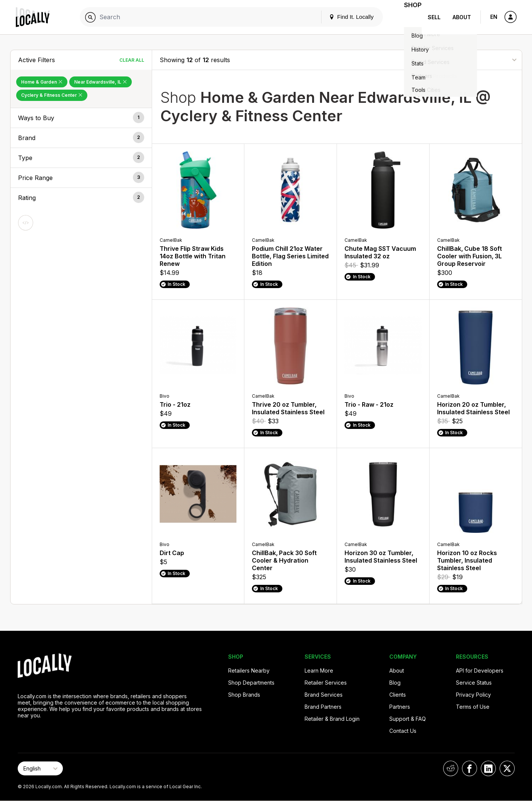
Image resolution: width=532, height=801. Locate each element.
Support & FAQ (408, 719)
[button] (81, 118)
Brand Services (324, 695)
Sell (434, 17)
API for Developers (480, 671)
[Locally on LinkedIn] (488, 768)
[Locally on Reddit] (451, 768)
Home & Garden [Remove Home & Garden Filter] (42, 82)
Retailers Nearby (249, 671)
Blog (395, 683)
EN (494, 17)
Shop (408, 17)
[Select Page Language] (40, 768)
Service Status (474, 683)
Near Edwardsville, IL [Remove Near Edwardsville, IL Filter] (101, 82)
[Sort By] (477, 60)
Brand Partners (323, 707)
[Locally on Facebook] (470, 768)
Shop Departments (251, 683)
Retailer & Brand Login (332, 719)
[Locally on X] (507, 768)
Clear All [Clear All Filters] (132, 60)
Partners (400, 707)
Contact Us (403, 731)
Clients (398, 695)
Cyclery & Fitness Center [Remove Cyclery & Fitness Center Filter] (52, 95)
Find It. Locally (342, 17)
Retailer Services (326, 683)
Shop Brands (244, 695)
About (462, 17)
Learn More (319, 671)
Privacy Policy (473, 695)
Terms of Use (473, 707)
